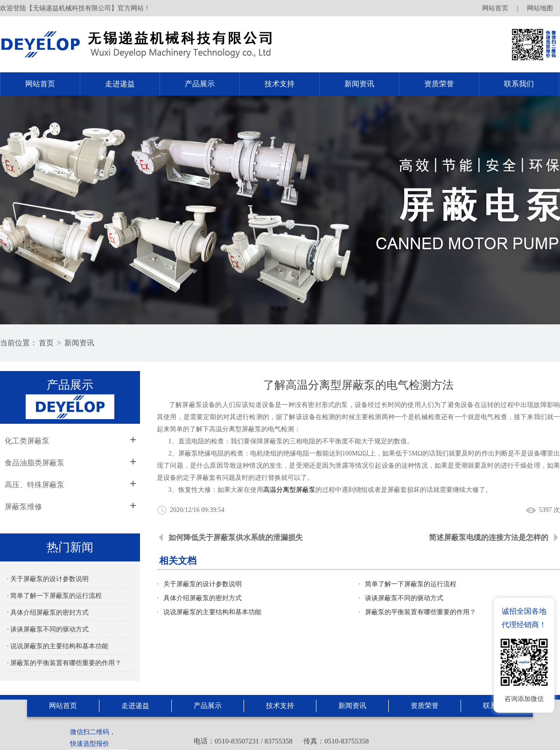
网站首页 (495, 8)
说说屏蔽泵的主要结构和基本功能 (212, 612)
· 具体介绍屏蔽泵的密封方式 (48, 613)
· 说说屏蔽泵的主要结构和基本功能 (58, 646)
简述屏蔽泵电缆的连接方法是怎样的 (489, 537)
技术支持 (280, 84)
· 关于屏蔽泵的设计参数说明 (48, 579)
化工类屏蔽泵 (27, 441)
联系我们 (519, 84)
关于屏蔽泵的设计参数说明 (203, 584)
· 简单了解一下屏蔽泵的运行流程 (54, 596)
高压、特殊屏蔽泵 (35, 485)
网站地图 (540, 8)
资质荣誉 (439, 84)
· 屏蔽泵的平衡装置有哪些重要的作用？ (64, 663)
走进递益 (120, 84)
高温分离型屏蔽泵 (289, 490)
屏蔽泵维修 (23, 507)
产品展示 (200, 84)
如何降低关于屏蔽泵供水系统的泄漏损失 (236, 537)
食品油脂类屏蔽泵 (35, 463)
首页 (46, 343)
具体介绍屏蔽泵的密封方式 (203, 598)
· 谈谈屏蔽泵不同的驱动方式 (48, 629)
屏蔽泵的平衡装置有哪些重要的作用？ (420, 612)
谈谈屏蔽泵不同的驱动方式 (404, 598)
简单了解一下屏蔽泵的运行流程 (411, 584)
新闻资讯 (359, 84)
